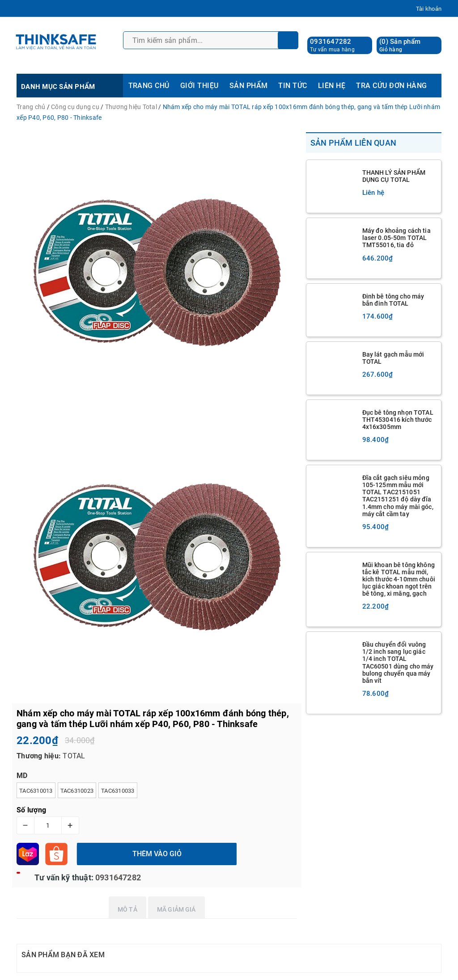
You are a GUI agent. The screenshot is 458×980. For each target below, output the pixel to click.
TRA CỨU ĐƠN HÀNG (392, 86)
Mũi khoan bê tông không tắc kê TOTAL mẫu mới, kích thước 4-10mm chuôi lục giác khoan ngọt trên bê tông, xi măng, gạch (399, 579)
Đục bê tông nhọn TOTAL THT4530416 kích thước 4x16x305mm (398, 420)
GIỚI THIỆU (199, 86)
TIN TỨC (293, 86)
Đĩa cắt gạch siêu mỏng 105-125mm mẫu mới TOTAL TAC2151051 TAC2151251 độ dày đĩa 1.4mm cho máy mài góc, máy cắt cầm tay (398, 496)
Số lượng (31, 810)
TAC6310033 (118, 791)
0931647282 (331, 42)
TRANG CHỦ (149, 86)
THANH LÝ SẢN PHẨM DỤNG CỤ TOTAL (394, 176)
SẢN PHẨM (249, 86)
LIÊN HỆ (332, 86)
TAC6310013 (36, 791)
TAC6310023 (77, 791)
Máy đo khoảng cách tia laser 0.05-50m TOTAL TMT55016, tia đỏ (397, 238)
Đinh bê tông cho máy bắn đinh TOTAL (393, 300)
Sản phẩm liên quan (354, 143)
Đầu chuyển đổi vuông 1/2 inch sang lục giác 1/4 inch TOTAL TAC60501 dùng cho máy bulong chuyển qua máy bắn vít (398, 662)
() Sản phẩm (400, 45)
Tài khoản (429, 9)
